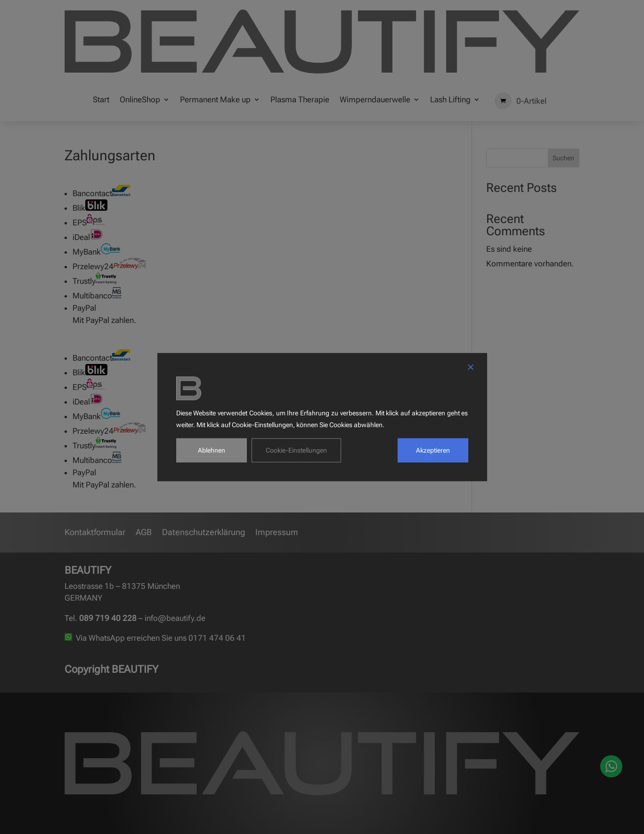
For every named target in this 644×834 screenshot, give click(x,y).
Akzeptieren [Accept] (433, 450)
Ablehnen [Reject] (212, 450)
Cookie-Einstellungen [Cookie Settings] (296, 450)
